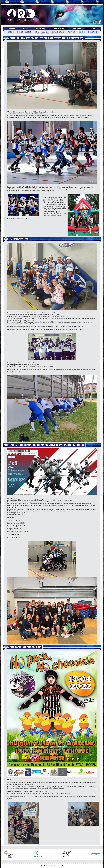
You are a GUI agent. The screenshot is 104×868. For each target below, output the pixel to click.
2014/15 (28, 32)
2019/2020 (71, 32)
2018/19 (62, 32)
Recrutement (78, 29)
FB (99, 22)
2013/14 (20, 32)
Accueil (12, 29)
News (26, 29)
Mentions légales (53, 866)
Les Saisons (60, 29)
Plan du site (44, 866)
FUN (93, 29)
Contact (61, 866)
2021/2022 (81, 32)
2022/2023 (92, 32)
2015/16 (37, 32)
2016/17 (45, 32)
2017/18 (54, 32)
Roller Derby (41, 29)
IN (95, 22)
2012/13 (11, 32)
